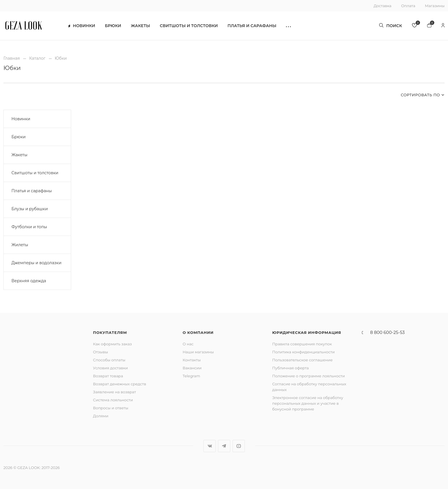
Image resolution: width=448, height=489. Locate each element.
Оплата (408, 6)
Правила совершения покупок (302, 344)
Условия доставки (111, 368)
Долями (101, 416)
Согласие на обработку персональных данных (309, 387)
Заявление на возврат (115, 392)
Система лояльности (113, 400)
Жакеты (140, 26)
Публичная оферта (291, 368)
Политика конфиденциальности (304, 352)
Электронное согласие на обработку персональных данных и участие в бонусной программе (308, 403)
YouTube (239, 446)
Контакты (192, 360)
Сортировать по (420, 95)
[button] (288, 26)
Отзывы (101, 352)
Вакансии (192, 368)
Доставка (383, 6)
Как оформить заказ (113, 344)
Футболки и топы (29, 227)
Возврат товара (108, 376)
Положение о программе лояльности (309, 376)
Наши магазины (198, 352)
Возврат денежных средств (120, 384)
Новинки (82, 26)
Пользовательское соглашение (303, 360)
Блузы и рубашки (30, 209)
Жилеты (20, 245)
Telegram (191, 376)
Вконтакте (210, 446)
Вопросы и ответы (111, 408)
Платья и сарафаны (252, 26)
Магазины (435, 6)
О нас (188, 344)
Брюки (113, 26)
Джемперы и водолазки (36, 263)
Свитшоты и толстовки (189, 26)
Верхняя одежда (29, 281)
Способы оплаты (109, 360)
